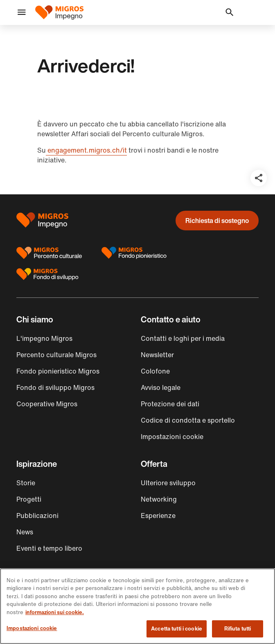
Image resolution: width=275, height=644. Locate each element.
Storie (26, 483)
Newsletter (157, 355)
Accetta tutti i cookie (177, 629)
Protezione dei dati (170, 404)
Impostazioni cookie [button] (172, 437)
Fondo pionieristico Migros (58, 371)
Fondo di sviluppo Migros (55, 387)
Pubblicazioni (37, 516)
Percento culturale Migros (56, 355)
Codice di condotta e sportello (188, 420)
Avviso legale (161, 387)
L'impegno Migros (44, 338)
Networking (159, 499)
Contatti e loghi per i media (183, 338)
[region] (137, 606)
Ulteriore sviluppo (168, 483)
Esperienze (158, 516)
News (25, 532)
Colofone (155, 371)
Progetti (29, 499)
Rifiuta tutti (238, 629)
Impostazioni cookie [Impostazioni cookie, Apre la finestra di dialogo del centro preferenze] (32, 628)
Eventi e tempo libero (49, 548)
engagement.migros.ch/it (86, 150)
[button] (22, 13)
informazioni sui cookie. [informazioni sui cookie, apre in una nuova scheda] (55, 612)
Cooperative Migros (47, 404)
